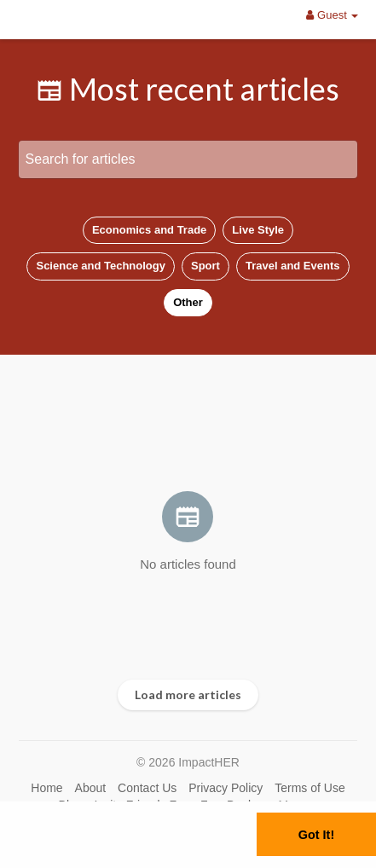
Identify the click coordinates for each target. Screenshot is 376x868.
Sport (205, 266)
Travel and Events (293, 266)
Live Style (258, 230)
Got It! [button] (316, 835)
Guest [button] (332, 15)
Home (46, 788)
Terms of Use (309, 788)
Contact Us (147, 788)
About (91, 788)
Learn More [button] (105, 855)
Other (188, 302)
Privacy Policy (226, 788)
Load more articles (188, 694)
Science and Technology (100, 266)
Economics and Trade (149, 230)
